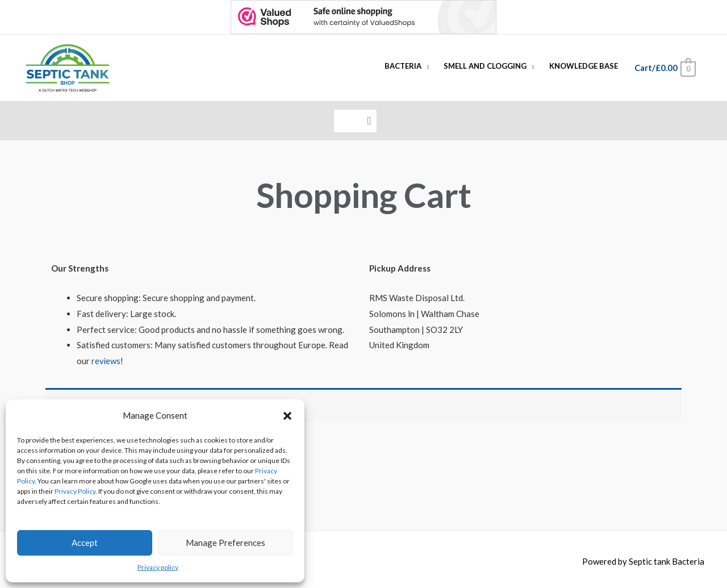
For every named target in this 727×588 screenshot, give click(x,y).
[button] (287, 416)
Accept (85, 543)
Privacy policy (158, 567)
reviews (106, 356)
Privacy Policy (75, 491)
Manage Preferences (225, 543)
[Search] (369, 119)
